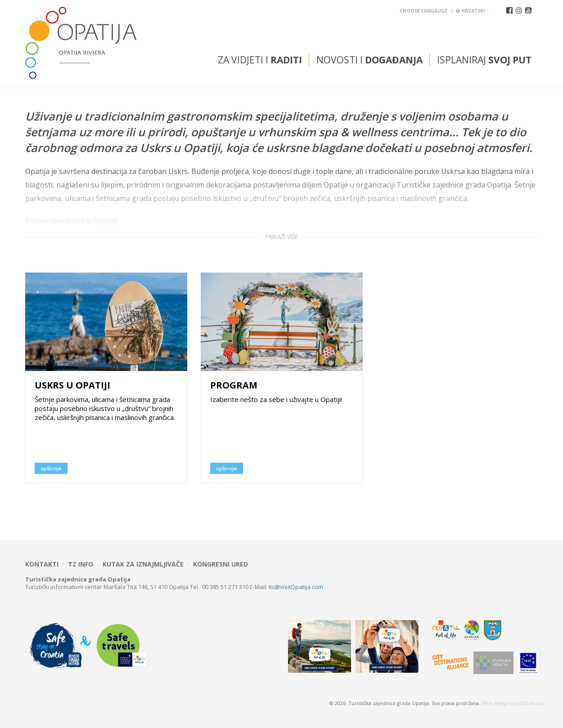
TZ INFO (81, 564)
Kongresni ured (221, 564)
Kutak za (143, 564)
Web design (495, 703)
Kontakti (42, 564)
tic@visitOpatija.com (296, 587)
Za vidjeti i (260, 60)
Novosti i (369, 60)
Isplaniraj (484, 60)
